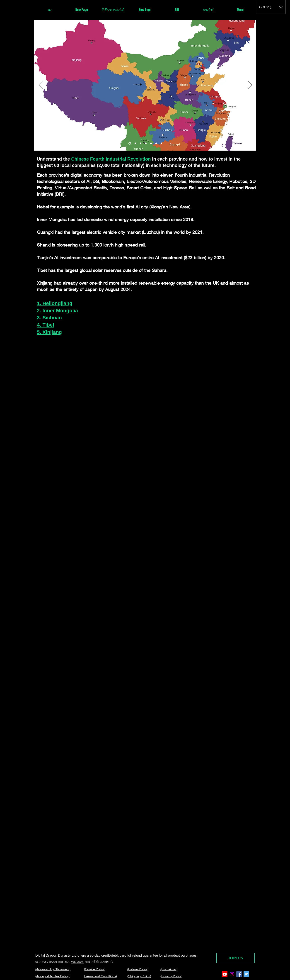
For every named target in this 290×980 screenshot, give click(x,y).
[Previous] (41, 85)
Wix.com (77, 962)
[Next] (250, 85)
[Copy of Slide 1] (135, 143)
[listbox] (271, 7)
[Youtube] (225, 974)
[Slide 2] (141, 143)
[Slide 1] (130, 143)
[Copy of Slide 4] (156, 143)
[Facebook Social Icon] (239, 974)
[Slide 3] (146, 143)
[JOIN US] (236, 958)
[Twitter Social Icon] (246, 974)
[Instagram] (232, 974)
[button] (271, 7)
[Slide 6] (161, 143)
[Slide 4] (151, 143)
